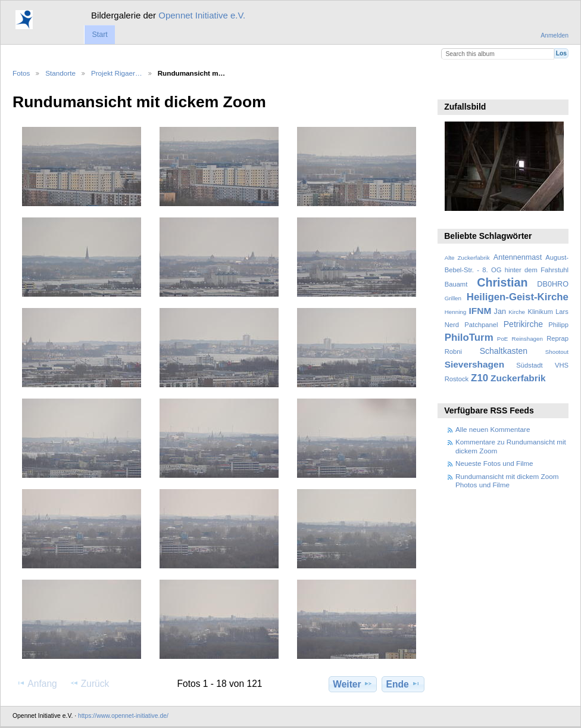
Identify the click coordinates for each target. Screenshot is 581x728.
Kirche (517, 312)
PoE (503, 339)
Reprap (557, 338)
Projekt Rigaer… (117, 73)
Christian (502, 282)
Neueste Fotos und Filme (494, 463)
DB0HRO (553, 284)
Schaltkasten (504, 351)
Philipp (558, 325)
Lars (562, 312)
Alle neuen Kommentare (493, 429)
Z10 (480, 378)
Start (99, 35)
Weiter (353, 684)
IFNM (480, 311)
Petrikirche (523, 324)
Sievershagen (474, 364)
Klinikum (540, 312)
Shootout (557, 352)
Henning (456, 312)
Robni (453, 351)
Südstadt (529, 365)
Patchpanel (481, 325)
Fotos (21, 73)
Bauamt (456, 284)
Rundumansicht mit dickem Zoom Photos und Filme (507, 480)
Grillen (453, 298)
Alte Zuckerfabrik (467, 258)
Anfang (37, 683)
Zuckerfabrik (518, 378)
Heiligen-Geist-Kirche (518, 297)
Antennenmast (518, 257)
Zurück (90, 683)
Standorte (60, 73)
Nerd (452, 325)
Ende (403, 684)
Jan (500, 312)
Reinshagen (527, 339)
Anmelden (555, 35)
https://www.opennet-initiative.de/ (123, 716)
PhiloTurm (469, 337)
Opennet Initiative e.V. (202, 15)
